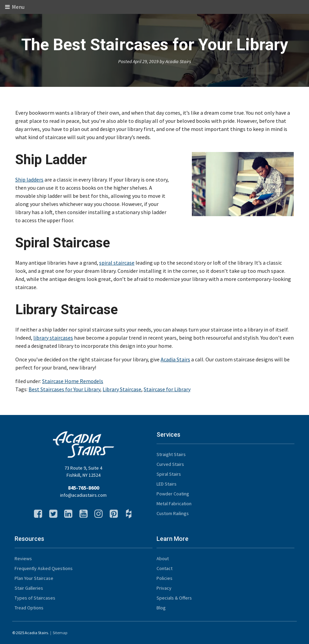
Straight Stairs (171, 454)
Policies (165, 578)
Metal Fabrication (174, 504)
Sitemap (60, 633)
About (163, 558)
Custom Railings (173, 513)
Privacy (164, 588)
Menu (15, 7)
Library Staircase (122, 389)
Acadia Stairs (175, 359)
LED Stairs (167, 484)
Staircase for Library (167, 389)
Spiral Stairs (169, 474)
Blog (161, 608)
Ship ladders (29, 179)
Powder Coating (173, 494)
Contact (165, 568)
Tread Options (29, 608)
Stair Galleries (29, 588)
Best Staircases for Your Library (64, 389)
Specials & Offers (174, 598)
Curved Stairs (170, 464)
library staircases (53, 338)
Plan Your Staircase (34, 578)
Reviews (23, 558)
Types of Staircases (35, 598)
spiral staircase (117, 263)
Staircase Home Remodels (73, 381)
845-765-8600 (84, 488)
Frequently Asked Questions (44, 568)
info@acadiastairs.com (83, 495)
